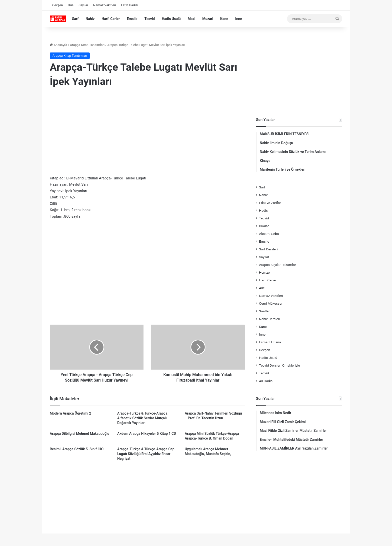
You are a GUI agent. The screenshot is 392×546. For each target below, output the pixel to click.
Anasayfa (58, 45)
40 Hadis (266, 381)
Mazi (192, 19)
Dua (71, 5)
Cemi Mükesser (271, 303)
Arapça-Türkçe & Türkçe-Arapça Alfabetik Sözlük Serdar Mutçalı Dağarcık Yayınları (142, 418)
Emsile (132, 19)
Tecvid (150, 19)
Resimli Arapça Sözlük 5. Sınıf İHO (77, 449)
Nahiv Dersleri (269, 319)
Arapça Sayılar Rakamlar (277, 265)
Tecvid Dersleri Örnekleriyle (279, 365)
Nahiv (90, 19)
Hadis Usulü (171, 19)
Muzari (208, 19)
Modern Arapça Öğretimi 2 (70, 413)
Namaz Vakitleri (105, 5)
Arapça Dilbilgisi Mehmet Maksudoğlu (79, 434)
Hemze (264, 272)
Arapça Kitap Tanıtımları (87, 45)
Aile (262, 288)
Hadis (263, 210)
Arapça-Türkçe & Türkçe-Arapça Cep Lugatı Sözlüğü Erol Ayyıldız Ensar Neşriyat (146, 454)
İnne (239, 19)
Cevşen (57, 5)
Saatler (264, 311)
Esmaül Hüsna (270, 342)
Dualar (264, 226)
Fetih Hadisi (129, 5)
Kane (224, 19)
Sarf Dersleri (268, 249)
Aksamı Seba (269, 234)
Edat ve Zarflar (270, 203)
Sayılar (83, 5)
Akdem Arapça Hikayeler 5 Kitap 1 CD (147, 434)
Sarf (75, 19)
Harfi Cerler (111, 19)
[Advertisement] (147, 133)
